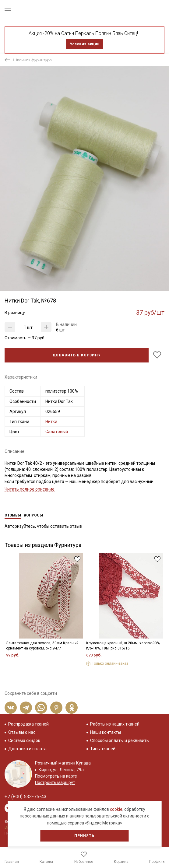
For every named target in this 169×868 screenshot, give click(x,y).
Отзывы (13, 515)
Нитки (51, 422)
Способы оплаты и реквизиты (120, 740)
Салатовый (57, 432)
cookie (116, 809)
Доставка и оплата (27, 749)
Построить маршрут (55, 782)
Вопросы (33, 515)
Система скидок (24, 740)
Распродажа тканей (28, 724)
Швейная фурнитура (32, 60)
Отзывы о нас (22, 732)
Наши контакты (106, 732)
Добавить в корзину (77, 355)
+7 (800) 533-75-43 (26, 797)
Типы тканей (103, 749)
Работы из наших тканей (115, 724)
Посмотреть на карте (56, 776)
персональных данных (42, 816)
